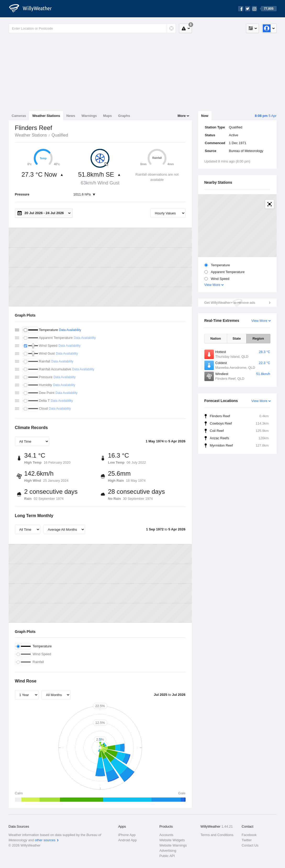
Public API (167, 856)
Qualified (60, 135)
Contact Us (250, 845)
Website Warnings (173, 845)
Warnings (89, 116)
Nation (216, 338)
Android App (128, 840)
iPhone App (127, 835)
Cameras (19, 116)
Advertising (168, 851)
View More (212, 285)
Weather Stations (46, 116)
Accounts (166, 835)
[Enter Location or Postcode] (92, 28)
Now (205, 116)
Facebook (249, 835)
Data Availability (70, 330)
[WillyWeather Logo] (33, 9)
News (71, 116)
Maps (107, 116)
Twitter (247, 840)
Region (258, 338)
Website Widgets (172, 840)
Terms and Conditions (217, 835)
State (237, 338)
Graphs (124, 116)
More (181, 116)
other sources (45, 840)
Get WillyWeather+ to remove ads (230, 303)
